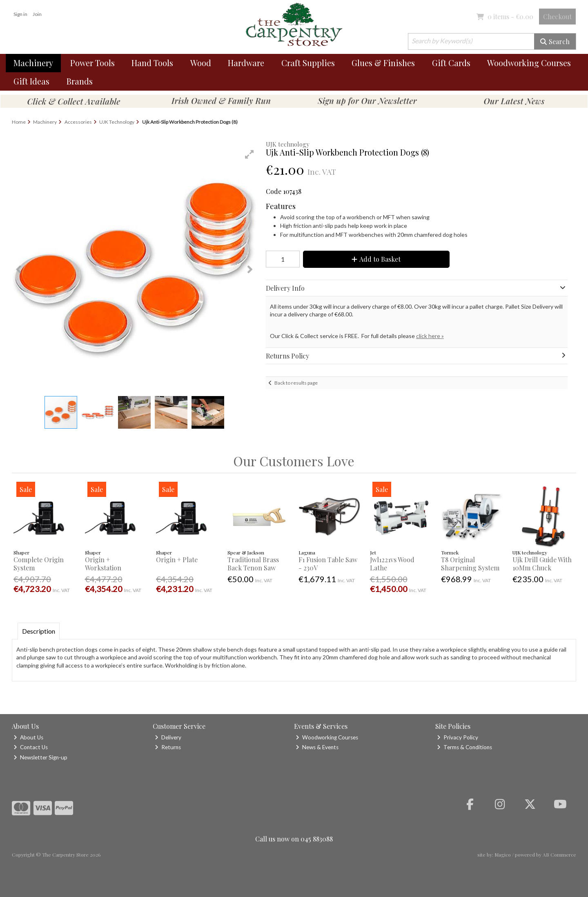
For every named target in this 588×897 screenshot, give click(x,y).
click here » (430, 336)
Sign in (20, 14)
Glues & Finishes (383, 63)
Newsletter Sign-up (40, 757)
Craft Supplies (308, 63)
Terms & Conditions (464, 747)
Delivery (168, 737)
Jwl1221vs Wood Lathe (392, 563)
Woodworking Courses (529, 63)
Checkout (557, 17)
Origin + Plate (177, 560)
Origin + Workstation (103, 563)
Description (39, 631)
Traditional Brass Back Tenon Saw (253, 563)
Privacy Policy (458, 737)
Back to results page (296, 383)
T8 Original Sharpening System (470, 563)
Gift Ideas (31, 81)
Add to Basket (376, 259)
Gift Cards (451, 63)
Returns (168, 747)
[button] (249, 154)
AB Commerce (559, 855)
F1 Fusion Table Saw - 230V (328, 563)
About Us (28, 737)
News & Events (317, 747)
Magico (503, 855)
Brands (80, 81)
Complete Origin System (39, 563)
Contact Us (31, 747)
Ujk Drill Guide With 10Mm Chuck (542, 563)
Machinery (33, 63)
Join (37, 14)
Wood (201, 63)
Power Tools (92, 63)
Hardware (246, 63)
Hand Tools (152, 63)
